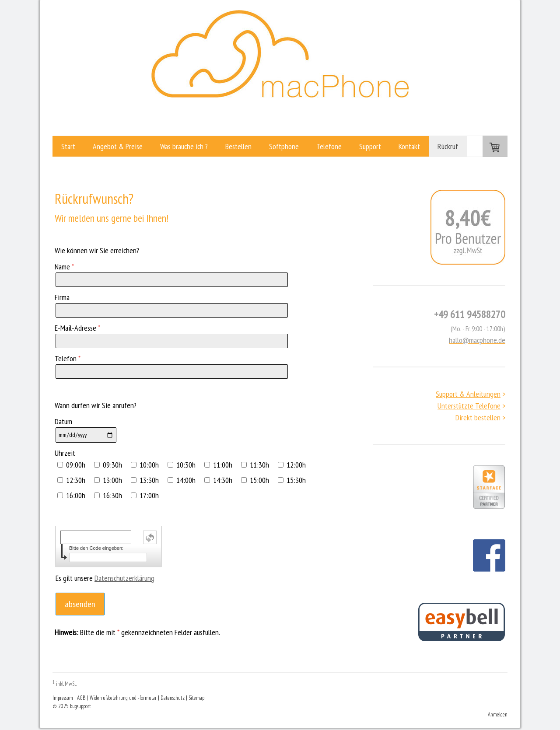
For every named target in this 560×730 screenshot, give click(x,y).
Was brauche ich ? (184, 146)
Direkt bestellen (478, 417)
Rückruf (448, 146)
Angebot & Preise (118, 146)
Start (68, 146)
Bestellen (238, 146)
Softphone (284, 146)
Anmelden (498, 714)
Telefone (329, 146)
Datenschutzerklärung (124, 578)
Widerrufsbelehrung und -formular (123, 698)
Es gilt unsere (105, 578)
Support (370, 146)
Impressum (63, 698)
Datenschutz (173, 698)
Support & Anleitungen (468, 394)
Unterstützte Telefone (469, 406)
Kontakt (409, 146)
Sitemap (196, 698)
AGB (81, 698)
